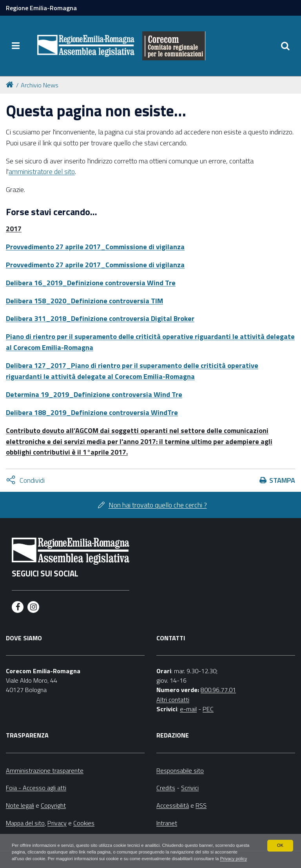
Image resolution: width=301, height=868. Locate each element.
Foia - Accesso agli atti (36, 788)
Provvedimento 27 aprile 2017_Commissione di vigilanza (95, 247)
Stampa (282, 480)
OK (280, 837)
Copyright (53, 805)
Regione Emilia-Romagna (41, 8)
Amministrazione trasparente (45, 770)
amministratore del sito (42, 171)
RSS (201, 805)
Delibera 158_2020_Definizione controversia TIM (84, 301)
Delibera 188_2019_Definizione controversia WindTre (92, 412)
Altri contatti (173, 699)
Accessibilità (173, 805)
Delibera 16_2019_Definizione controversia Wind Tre (91, 283)
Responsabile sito (180, 770)
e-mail (188, 709)
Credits (166, 788)
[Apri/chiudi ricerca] (285, 46)
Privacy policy (54, 859)
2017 (14, 229)
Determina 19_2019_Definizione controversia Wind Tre (94, 394)
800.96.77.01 (218, 690)
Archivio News (40, 85)
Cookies (84, 823)
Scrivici (190, 788)
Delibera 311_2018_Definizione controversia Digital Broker (100, 318)
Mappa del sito (25, 823)
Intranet (167, 823)
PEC (208, 709)
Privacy (57, 823)
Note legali (20, 805)
